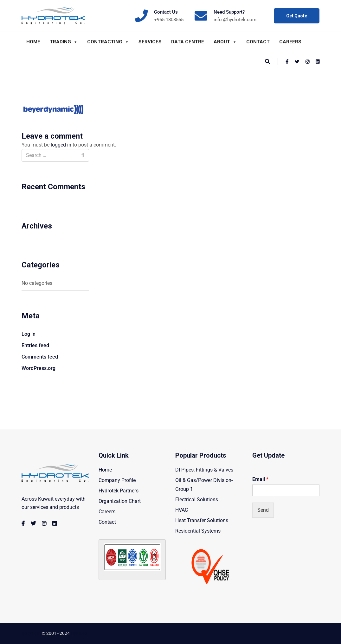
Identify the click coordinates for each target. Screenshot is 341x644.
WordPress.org (39, 368)
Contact (258, 42)
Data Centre (188, 42)
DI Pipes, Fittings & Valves (204, 470)
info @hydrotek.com (235, 20)
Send (263, 510)
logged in (61, 145)
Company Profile (117, 480)
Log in (29, 334)
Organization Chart (120, 501)
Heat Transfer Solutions (202, 520)
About (225, 42)
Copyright (31, 633)
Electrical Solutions (197, 500)
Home (33, 42)
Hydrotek (80, 633)
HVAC (182, 510)
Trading (64, 42)
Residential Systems (198, 531)
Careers (290, 42)
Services (150, 42)
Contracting (108, 42)
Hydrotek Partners (119, 491)
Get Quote (297, 16)
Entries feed (35, 345)
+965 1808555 (169, 20)
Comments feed (40, 357)
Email (260, 479)
